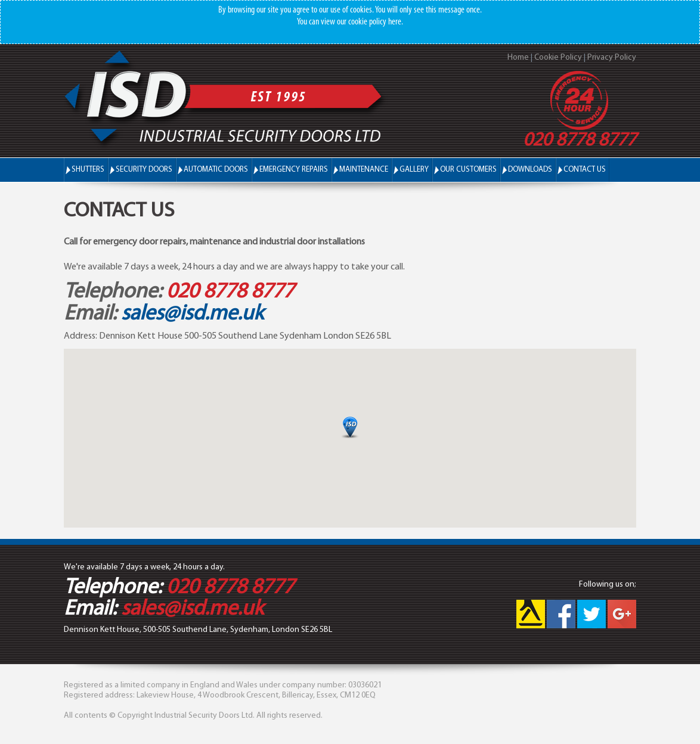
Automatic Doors (216, 169)
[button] (350, 427)
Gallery (414, 170)
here (395, 22)
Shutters (88, 169)
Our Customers (468, 170)
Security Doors (144, 169)
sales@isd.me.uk (192, 314)
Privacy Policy (612, 58)
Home (518, 58)
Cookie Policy (558, 58)
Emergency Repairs (294, 170)
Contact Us (585, 170)
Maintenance (364, 170)
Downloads (530, 170)
